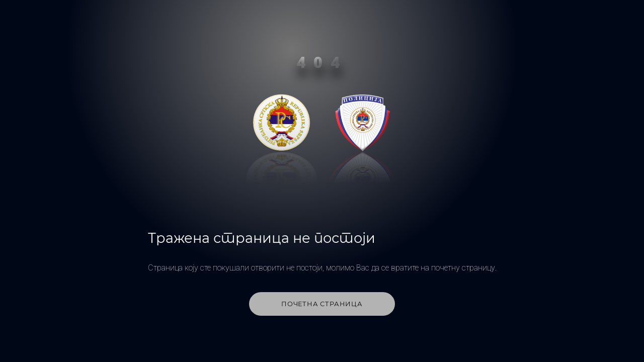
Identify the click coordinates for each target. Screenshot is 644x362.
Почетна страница (322, 304)
